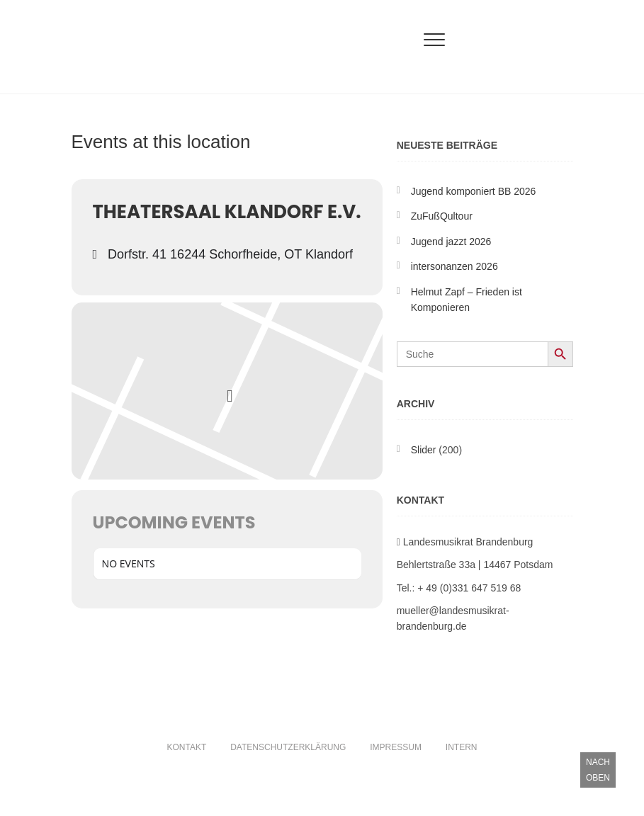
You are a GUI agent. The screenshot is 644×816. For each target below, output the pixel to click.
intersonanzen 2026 (454, 266)
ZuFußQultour (442, 216)
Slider (424, 450)
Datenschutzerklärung (288, 747)
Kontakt (187, 747)
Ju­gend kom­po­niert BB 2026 (474, 191)
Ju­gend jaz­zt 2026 (451, 242)
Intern (462, 747)
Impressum (396, 747)
